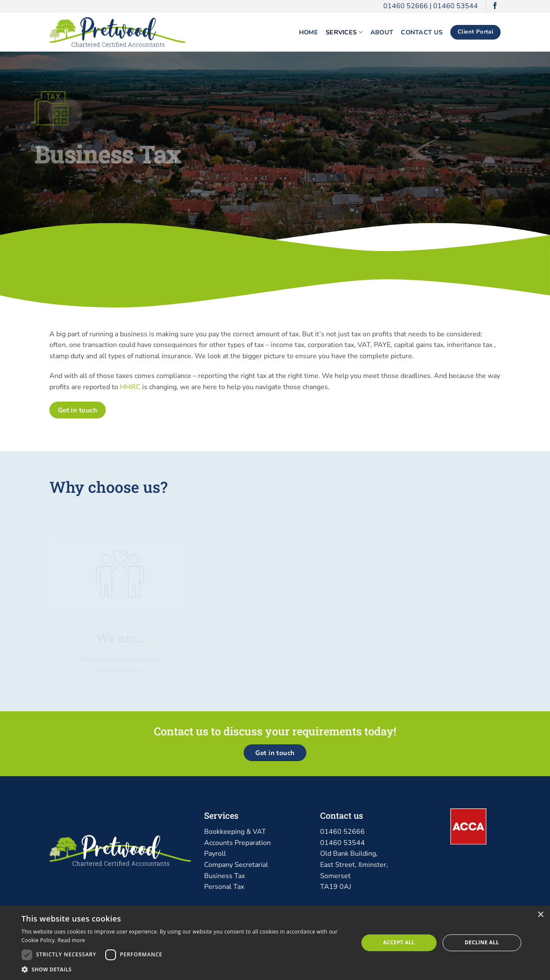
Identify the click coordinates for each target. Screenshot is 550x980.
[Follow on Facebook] (495, 6)
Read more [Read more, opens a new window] (71, 940)
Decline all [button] (482, 942)
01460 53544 (455, 6)
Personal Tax (224, 887)
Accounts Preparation (237, 843)
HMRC (130, 387)
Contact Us (422, 32)
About (382, 32)
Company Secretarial (236, 865)
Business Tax (225, 876)
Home (309, 32)
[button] (185, 969)
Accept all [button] (399, 942)
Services (344, 32)
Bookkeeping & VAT (235, 832)
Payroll (215, 854)
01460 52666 (406, 6)
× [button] (540, 915)
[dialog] (275, 943)
